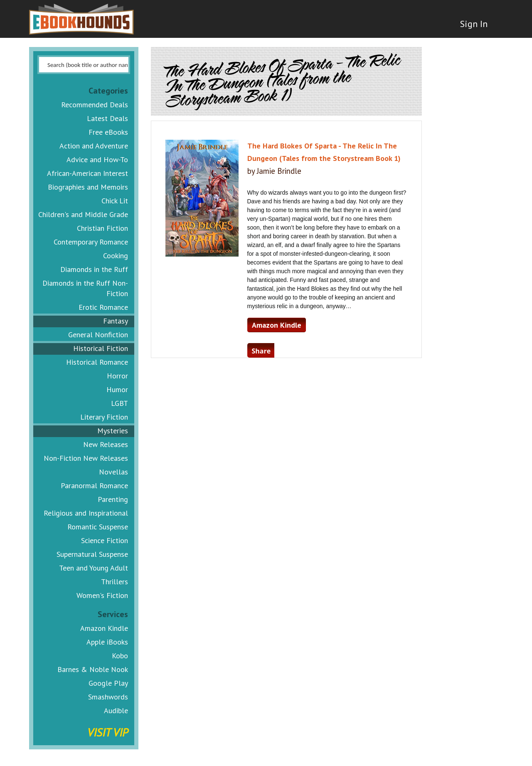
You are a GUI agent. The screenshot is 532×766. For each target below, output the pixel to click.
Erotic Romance (103, 307)
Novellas (113, 472)
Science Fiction (105, 540)
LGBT (119, 403)
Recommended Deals (95, 105)
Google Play (108, 683)
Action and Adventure (94, 146)
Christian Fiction (102, 228)
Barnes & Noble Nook (93, 669)
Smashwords (108, 697)
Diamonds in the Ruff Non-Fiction (85, 288)
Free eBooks (108, 132)
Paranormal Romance (94, 486)
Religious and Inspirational (86, 513)
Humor (117, 389)
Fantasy (116, 321)
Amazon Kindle (104, 628)
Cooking (116, 256)
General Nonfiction (98, 335)
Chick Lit (115, 201)
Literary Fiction (104, 417)
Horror (117, 376)
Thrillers (115, 582)
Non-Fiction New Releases (86, 458)
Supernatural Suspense (92, 554)
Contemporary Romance (91, 242)
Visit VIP (108, 732)
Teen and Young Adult (94, 568)
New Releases (106, 444)
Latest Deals (107, 118)
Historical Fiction (101, 348)
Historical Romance (97, 362)
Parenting (113, 499)
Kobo (120, 656)
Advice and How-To (97, 159)
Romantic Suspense (98, 527)
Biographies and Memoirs (88, 187)
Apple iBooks (107, 642)
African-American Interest (87, 173)
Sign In (473, 25)
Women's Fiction (102, 595)
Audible (116, 710)
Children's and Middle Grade (83, 214)
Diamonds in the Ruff (94, 269)
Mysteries (113, 431)
